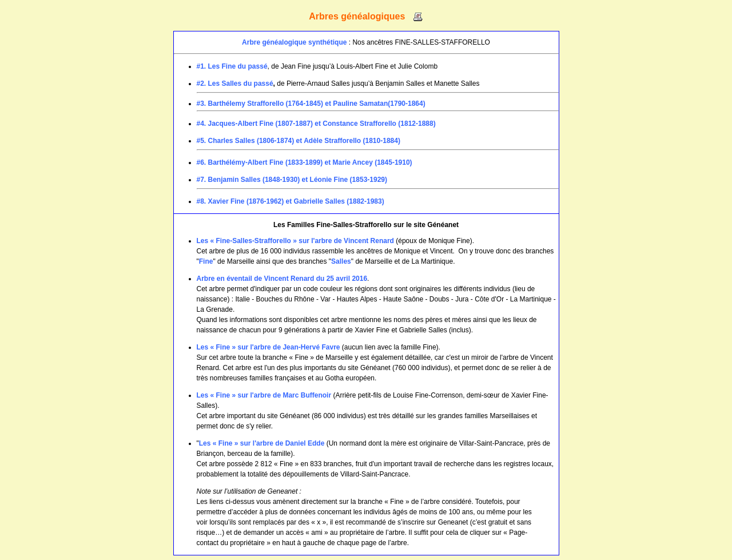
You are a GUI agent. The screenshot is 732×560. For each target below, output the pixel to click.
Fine (206, 261)
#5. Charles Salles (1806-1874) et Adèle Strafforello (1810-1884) (299, 141)
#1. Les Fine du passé (232, 66)
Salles (341, 261)
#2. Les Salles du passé (235, 84)
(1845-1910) (393, 162)
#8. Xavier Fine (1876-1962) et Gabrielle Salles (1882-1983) (291, 201)
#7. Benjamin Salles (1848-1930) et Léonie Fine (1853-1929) (292, 180)
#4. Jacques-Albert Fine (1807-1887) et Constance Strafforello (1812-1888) (316, 124)
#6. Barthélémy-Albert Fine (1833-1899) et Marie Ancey (285, 162)
